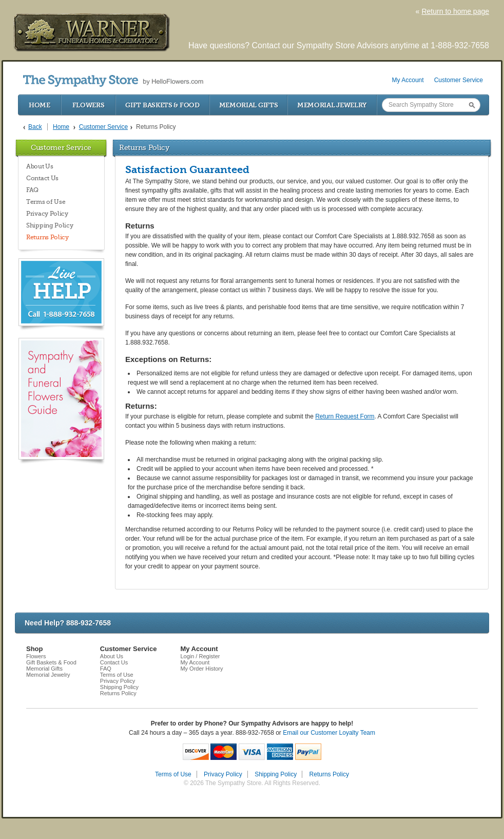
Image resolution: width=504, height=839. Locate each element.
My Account (408, 80)
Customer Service (459, 80)
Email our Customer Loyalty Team (329, 733)
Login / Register (200, 656)
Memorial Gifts (249, 105)
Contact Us (42, 178)
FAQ (32, 190)
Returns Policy (47, 237)
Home (40, 105)
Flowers (89, 105)
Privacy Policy (47, 214)
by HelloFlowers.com (113, 81)
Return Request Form (345, 416)
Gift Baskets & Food (162, 105)
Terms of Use (46, 202)
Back (35, 127)
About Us (40, 166)
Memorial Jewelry (332, 105)
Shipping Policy (50, 225)
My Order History (201, 669)
